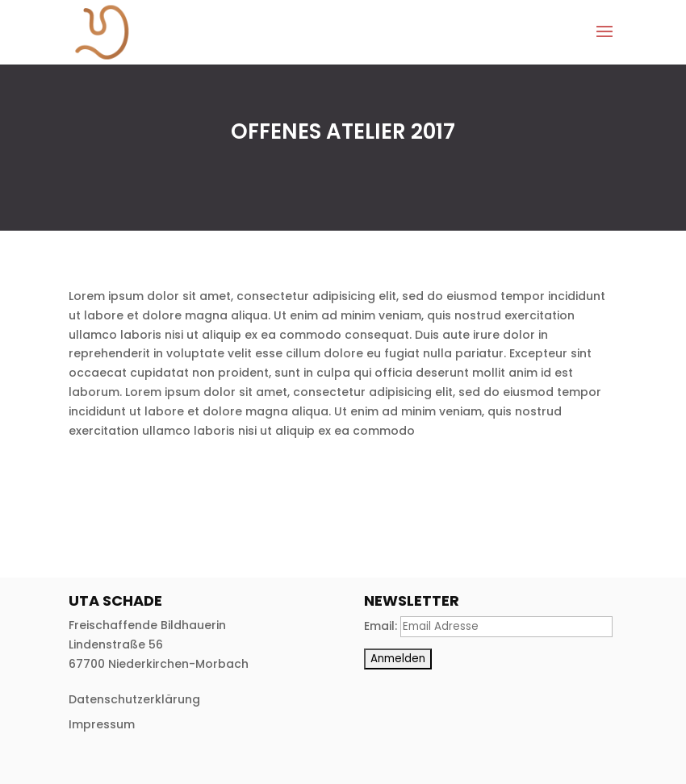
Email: (382, 626)
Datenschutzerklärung (134, 699)
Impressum (102, 724)
